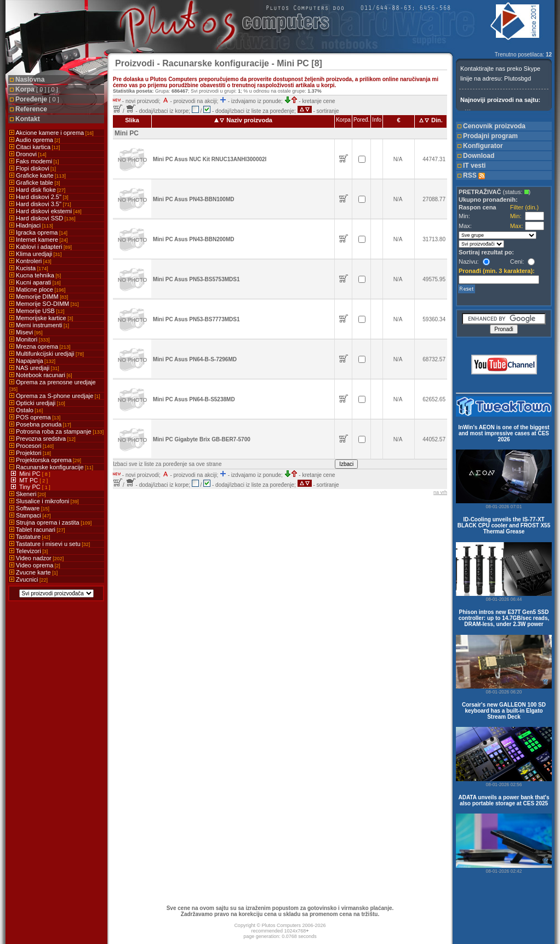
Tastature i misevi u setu (50, 544)
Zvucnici (28, 579)
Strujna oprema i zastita (50, 522)
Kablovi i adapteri (41, 247)
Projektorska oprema (45, 460)
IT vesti (474, 166)
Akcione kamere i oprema (52, 133)
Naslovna (30, 79)
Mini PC (31, 474)
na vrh (440, 492)
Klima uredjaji (36, 254)
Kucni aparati (35, 282)
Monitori (30, 339)
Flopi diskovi (33, 168)
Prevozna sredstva (42, 439)
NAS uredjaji (34, 368)
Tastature (30, 537)
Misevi (26, 332)
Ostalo (26, 410)
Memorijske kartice (41, 318)
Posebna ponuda (40, 424)
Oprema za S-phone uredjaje (55, 396)
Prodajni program (490, 136)
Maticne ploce (37, 289)
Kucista (29, 268)
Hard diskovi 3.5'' (40, 204)
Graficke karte (38, 175)
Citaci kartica (35, 147)
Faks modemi (34, 161)
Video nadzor (36, 558)
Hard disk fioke (37, 190)
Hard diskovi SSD (42, 218)
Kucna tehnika (35, 275)
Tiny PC (31, 487)
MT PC (29, 480)
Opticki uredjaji (37, 403)
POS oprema (35, 417)
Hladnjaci (31, 225)
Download (479, 156)
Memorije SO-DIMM (44, 304)
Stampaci (30, 515)
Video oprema (35, 565)
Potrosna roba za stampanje (56, 431)
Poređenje (37, 99)
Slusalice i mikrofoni (44, 501)
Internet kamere (39, 240)
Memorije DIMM (39, 297)
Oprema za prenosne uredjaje (53, 385)
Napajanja (32, 361)
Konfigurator (483, 146)
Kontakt (28, 119)
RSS (474, 175)
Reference (31, 109)
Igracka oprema (38, 232)
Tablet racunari (37, 530)
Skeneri (28, 494)
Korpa (37, 89)
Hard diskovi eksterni (45, 211)
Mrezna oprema (40, 346)
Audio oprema (35, 140)
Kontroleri (30, 261)
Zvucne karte (33, 572)
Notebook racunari (41, 375)
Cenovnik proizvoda (494, 126)
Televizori (28, 551)
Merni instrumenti (39, 325)
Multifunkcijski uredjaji (47, 354)
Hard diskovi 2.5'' (39, 197)
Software (29, 508)
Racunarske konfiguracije (51, 467)
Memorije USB (37, 311)
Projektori (30, 453)
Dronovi (28, 154)
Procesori (32, 446)
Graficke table (35, 183)
